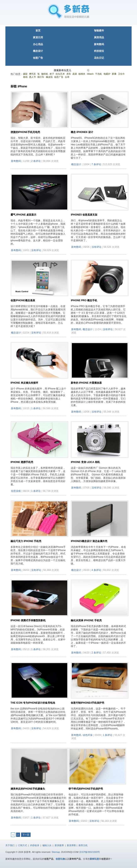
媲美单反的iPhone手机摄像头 (28, 789)
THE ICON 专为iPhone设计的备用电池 (33, 703)
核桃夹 (82, 74)
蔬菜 (75, 74)
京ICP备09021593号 (89, 852)
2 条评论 (36, 161)
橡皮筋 (49, 77)
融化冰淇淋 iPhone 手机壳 (86, 620)
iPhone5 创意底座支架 (84, 215)
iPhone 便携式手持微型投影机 (28, 620)
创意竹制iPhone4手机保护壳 (87, 703)
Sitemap (56, 852)
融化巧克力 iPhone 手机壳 (26, 541)
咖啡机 (45, 74)
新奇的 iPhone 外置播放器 (86, 383)
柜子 (52, 74)
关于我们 (10, 845)
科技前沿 (99, 51)
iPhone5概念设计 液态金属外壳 (89, 541)
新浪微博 (59, 845)
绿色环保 (88, 735)
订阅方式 (22, 845)
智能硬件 (99, 31)
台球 (67, 77)
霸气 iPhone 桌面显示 (24, 215)
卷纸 (25, 77)
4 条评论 (96, 570)
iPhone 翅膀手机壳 (22, 462)
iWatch (90, 74)
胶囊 (114, 74)
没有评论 (36, 250)
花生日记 (99, 58)
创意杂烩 (16, 491)
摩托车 (32, 74)
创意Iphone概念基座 (23, 300)
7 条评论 (96, 164)
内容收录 (35, 845)
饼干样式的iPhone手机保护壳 (86, 789)
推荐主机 (83, 845)
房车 (69, 74)
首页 (38, 31)
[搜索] (89, 70)
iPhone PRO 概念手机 (84, 300)
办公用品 (38, 44)
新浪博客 (71, 845)
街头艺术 (60, 74)
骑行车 (41, 77)
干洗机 (98, 74)
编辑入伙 (47, 845)
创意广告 (38, 58)
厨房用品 (99, 37)
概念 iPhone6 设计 (82, 132)
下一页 (26, 835)
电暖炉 (107, 74)
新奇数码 (99, 44)
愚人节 (32, 77)
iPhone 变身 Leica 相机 (85, 462)
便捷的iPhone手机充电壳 (25, 132)
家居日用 (38, 37)
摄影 (25, 74)
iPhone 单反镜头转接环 (24, 383)
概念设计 (38, 51)
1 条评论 (36, 408)
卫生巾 (121, 74)
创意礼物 (60, 859)
